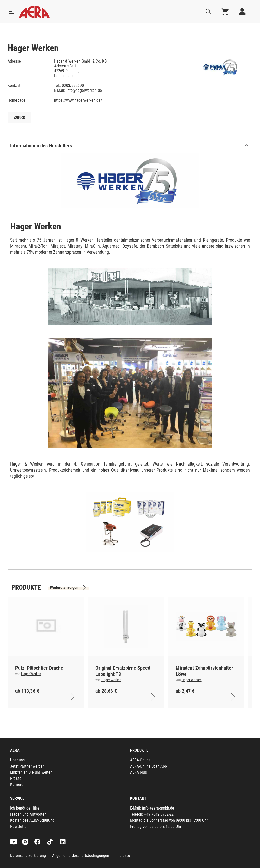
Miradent (18, 246)
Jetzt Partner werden (27, 766)
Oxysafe (130, 246)
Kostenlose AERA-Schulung (32, 820)
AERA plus (138, 772)
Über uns (17, 760)
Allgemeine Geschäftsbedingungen (81, 855)
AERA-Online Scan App (148, 766)
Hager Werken (31, 674)
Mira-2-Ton (38, 246)
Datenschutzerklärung (28, 855)
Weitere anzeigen (64, 587)
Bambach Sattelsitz (164, 246)
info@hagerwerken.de (84, 90)
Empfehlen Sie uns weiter (31, 772)
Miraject (58, 246)
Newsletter (19, 826)
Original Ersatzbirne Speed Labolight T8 (123, 671)
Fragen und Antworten (28, 814)
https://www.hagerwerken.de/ (78, 100)
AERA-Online (140, 760)
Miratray (75, 246)
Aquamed (111, 246)
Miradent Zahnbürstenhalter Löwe (204, 671)
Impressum (124, 855)
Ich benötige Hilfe (25, 808)
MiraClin (92, 246)
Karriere (17, 784)
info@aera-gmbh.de (158, 808)
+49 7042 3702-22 (159, 814)
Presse (16, 778)
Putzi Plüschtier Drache (39, 668)
